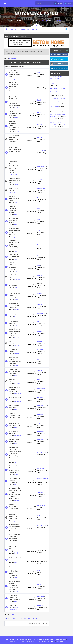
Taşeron (40, 304)
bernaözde (40, 606)
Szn (67, 117)
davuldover (41, 597)
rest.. (39, 516)
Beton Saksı (31, 639)
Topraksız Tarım (15, 641)
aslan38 (40, 293)
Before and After (14, 188)
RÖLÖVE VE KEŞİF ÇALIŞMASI (58, 99)
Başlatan (18, 63)
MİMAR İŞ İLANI (55, 106)
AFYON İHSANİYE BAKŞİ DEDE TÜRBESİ (15, 220)
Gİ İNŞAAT (58, 93)
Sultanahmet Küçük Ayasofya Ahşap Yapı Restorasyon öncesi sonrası (14, 87)
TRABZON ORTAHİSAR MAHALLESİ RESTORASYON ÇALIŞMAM (14, 125)
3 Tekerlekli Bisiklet (41, 641)
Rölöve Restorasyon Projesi (58, 639)
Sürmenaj (40, 415)
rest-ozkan (40, 349)
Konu (11, 63)
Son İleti (40, 63)
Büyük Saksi (59, 641)
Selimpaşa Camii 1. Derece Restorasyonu (14, 389)
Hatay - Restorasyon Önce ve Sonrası (15, 113)
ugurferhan (18, 394)
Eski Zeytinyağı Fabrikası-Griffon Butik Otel (15, 527)
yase (16, 79)
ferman (17, 345)
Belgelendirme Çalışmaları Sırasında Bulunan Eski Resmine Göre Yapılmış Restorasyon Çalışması (15, 454)
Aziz (16, 202)
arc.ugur (17, 132)
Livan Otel (12, 605)
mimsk (39, 359)
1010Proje (40, 492)
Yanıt (25, 63)
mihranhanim (41, 313)
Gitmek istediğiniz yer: (35, 623)
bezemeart (18, 402)
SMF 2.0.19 (9, 639)
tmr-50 (16, 376)
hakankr (17, 501)
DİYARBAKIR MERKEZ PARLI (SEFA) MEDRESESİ (15, 597)
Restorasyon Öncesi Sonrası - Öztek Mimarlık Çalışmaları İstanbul (14, 166)
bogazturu (40, 398)
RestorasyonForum (43, 478)
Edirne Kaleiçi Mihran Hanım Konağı (14, 549)
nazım (16, 562)
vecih (16, 93)
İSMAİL (16, 107)
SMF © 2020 (15, 639)
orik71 (16, 316)
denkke (17, 144)
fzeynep (17, 299)
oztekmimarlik (13, 174)
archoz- (52, 109)
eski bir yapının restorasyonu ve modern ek (14, 305)
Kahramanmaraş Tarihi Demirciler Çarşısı (15, 180)
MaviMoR (17, 279)
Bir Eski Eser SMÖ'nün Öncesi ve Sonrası (14, 371)
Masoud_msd (13, 192)
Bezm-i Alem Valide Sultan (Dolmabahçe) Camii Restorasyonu (14, 571)
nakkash (17, 337)
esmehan (17, 531)
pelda (39, 380)
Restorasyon (41, 389)
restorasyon (13, 314)
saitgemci (17, 184)
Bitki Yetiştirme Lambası (43, 639)
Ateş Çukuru (51, 641)
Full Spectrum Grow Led (27, 641)
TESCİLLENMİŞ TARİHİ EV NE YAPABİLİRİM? (14, 517)
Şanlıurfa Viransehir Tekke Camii (15, 198)
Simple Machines (23, 639)
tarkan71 (17, 309)
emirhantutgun (42, 506)
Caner (16, 117)
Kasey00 (40, 331)
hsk (38, 321)
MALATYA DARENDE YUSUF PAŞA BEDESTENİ (15, 415)
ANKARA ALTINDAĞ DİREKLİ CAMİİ (14, 506)
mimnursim (41, 468)
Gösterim (32, 63)
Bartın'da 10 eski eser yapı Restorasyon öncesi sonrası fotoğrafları (14, 585)
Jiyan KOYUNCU (42, 406)
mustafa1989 (13, 158)
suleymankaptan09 (43, 557)
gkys (16, 521)
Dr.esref (17, 353)
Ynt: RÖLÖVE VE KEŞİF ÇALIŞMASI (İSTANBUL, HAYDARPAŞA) (57, 79)
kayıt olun (56, 21)
